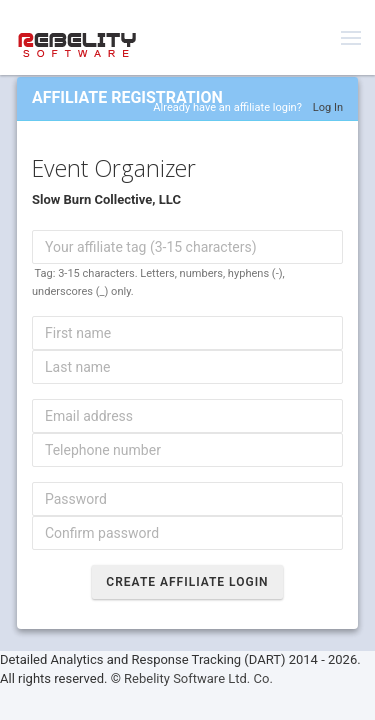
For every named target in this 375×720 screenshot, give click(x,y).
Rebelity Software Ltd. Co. (198, 678)
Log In (328, 107)
